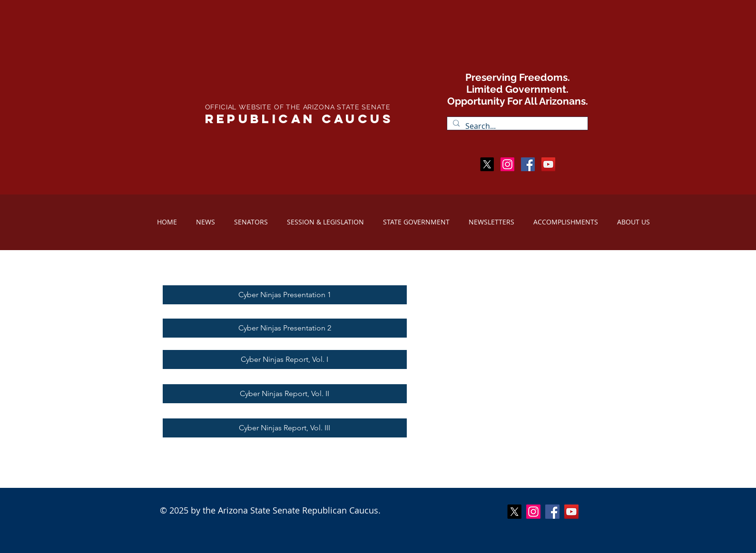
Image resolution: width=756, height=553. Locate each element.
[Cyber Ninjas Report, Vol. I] (285, 359)
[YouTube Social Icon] (571, 512)
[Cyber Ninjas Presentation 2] (285, 328)
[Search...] (516, 126)
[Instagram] (507, 164)
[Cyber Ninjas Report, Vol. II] (285, 394)
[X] (487, 164)
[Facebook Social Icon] (528, 164)
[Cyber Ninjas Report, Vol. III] (285, 428)
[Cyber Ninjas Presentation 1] (285, 295)
